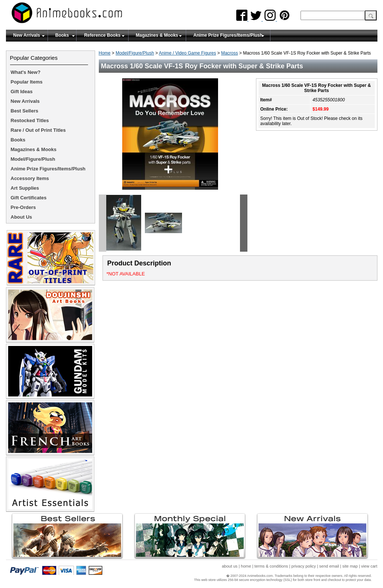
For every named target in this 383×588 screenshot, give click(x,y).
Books (62, 35)
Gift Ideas (22, 92)
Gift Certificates (29, 198)
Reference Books (102, 35)
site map (350, 566)
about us (230, 566)
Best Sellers (25, 111)
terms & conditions (271, 566)
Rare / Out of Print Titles (38, 130)
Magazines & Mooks (157, 35)
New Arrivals (27, 35)
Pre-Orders (23, 207)
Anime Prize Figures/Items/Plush (228, 35)
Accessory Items (30, 178)
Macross (229, 53)
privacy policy (304, 566)
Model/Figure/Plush (135, 53)
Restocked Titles (30, 120)
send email (329, 566)
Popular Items (27, 82)
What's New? (26, 72)
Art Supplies (25, 188)
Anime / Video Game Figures (188, 53)
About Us (22, 217)
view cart (369, 566)
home (246, 566)
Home (105, 53)
